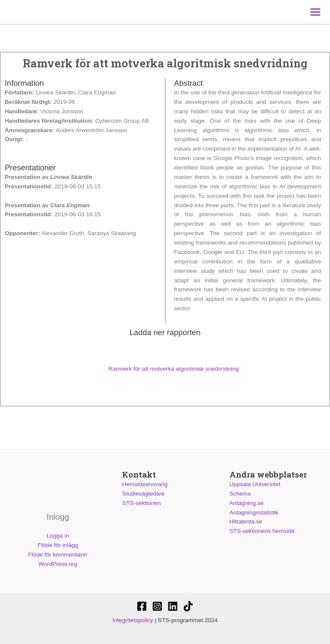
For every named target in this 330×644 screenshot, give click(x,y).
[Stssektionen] (188, 606)
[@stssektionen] (157, 606)
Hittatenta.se (246, 522)
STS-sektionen (141, 503)
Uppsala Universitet (255, 484)
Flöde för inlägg (58, 545)
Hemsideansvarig (145, 484)
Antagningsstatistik (254, 512)
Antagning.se (247, 503)
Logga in (58, 536)
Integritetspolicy (133, 620)
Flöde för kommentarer (58, 555)
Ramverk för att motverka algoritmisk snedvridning (165, 369)
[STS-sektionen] (142, 606)
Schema (240, 494)
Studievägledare (143, 494)
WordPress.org (58, 564)
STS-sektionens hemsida (262, 531)
